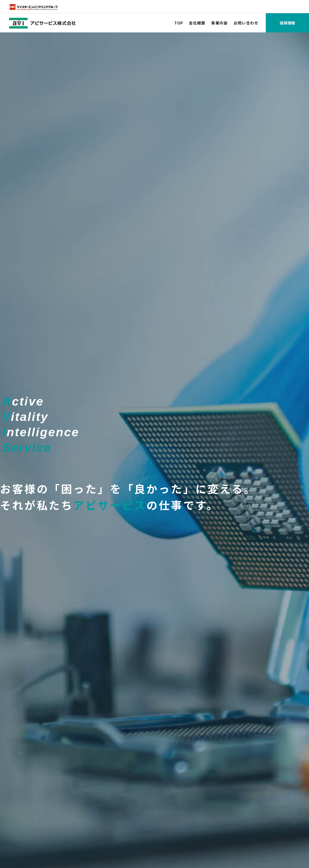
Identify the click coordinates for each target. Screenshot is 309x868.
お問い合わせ (246, 23)
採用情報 (287, 23)
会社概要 (197, 23)
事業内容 (219, 23)
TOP (179, 23)
